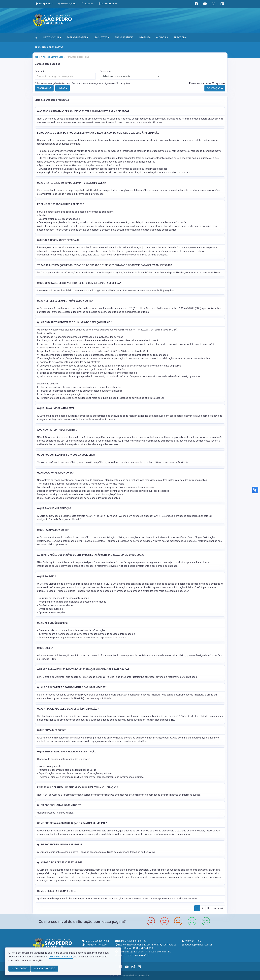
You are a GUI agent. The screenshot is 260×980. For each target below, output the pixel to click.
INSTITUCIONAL (52, 38)
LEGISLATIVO (101, 38)
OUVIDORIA (162, 38)
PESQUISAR (44, 88)
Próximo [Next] (218, 908)
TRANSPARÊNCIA (124, 38)
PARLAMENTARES (77, 38)
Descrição (40, 71)
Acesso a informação (53, 57)
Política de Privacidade (61, 957)
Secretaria (105, 71)
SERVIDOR (180, 38)
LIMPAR (63, 88)
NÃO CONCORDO (45, 969)
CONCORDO (19, 969)
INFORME (145, 38)
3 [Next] (208, 908)
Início (37, 57)
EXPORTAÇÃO (215, 88)
